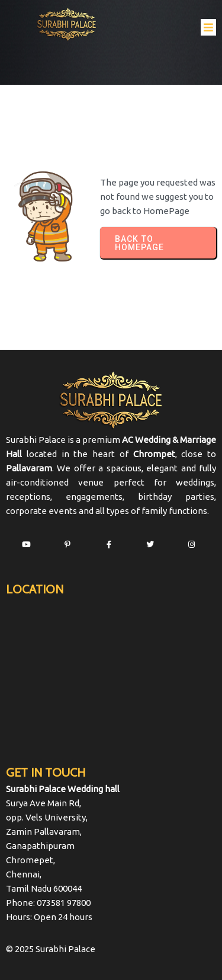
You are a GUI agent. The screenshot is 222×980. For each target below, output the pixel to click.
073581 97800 (64, 903)
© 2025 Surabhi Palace (51, 949)
